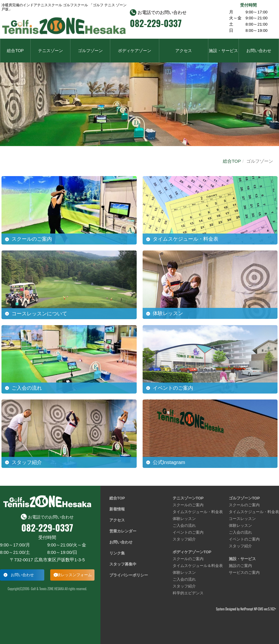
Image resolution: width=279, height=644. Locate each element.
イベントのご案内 (188, 532)
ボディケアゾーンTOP (192, 552)
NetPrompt (247, 609)
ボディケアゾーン (135, 51)
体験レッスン (184, 519)
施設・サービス (223, 51)
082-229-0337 (156, 23)
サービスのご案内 (244, 572)
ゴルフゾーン (90, 51)
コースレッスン (242, 519)
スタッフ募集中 (123, 564)
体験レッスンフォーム (72, 575)
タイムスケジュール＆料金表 (198, 566)
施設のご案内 (240, 566)
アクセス (184, 51)
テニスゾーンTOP (188, 498)
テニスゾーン (51, 51)
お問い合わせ (259, 51)
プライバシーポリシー (129, 575)
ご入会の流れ (184, 525)
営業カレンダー (123, 531)
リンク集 (117, 553)
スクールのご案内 (188, 505)
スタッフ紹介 (184, 539)
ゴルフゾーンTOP (244, 498)
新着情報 (117, 509)
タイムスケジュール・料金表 (198, 512)
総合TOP (15, 51)
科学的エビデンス (188, 593)
